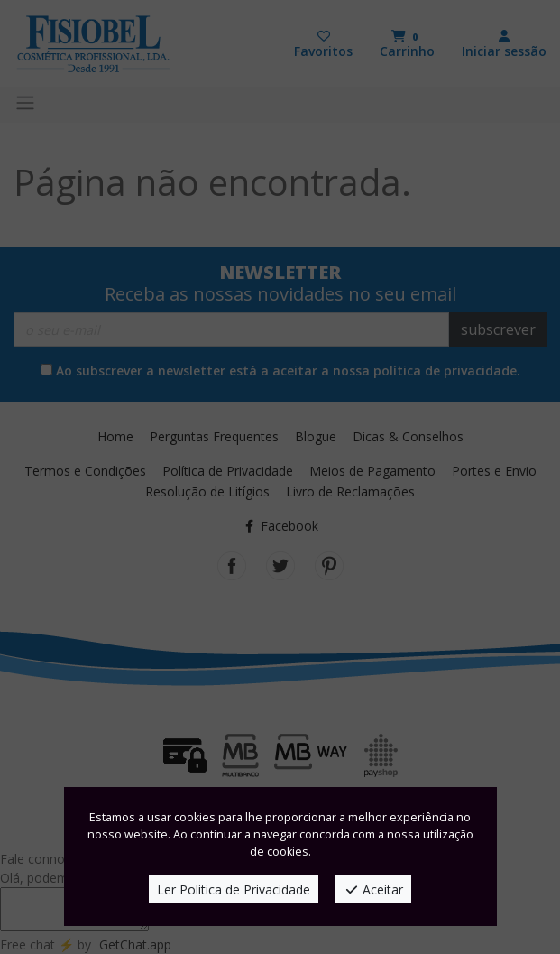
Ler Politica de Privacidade (234, 889)
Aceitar (374, 889)
